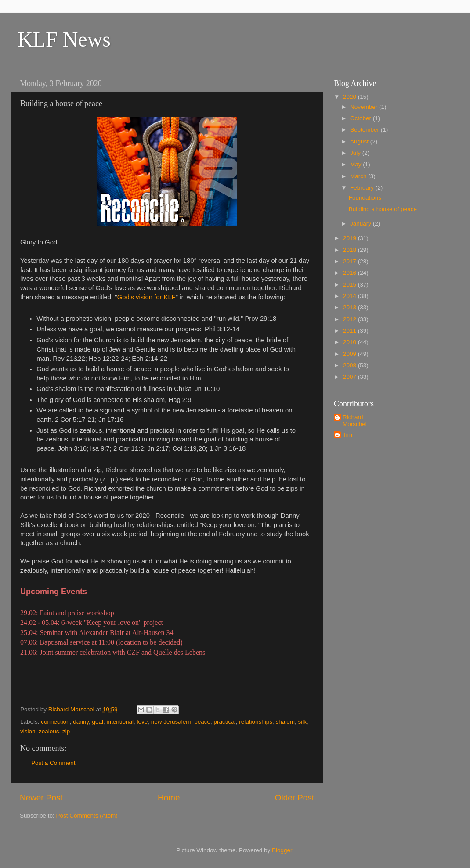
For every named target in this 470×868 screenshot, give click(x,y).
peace (202, 722)
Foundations (365, 198)
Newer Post (41, 798)
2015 (351, 285)
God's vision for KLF (146, 297)
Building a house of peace (383, 209)
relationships (256, 722)
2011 (351, 331)
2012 (351, 319)
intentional (120, 722)
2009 (351, 354)
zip (66, 731)
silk (303, 722)
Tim (347, 435)
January (362, 224)
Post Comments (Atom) (87, 816)
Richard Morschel (355, 421)
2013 (351, 307)
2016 (351, 273)
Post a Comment (53, 763)
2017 (351, 261)
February (363, 188)
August (360, 142)
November (365, 107)
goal (98, 722)
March (359, 176)
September (365, 130)
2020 (351, 97)
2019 (351, 238)
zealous (49, 731)
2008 (351, 365)
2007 (351, 377)
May (356, 164)
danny (81, 722)
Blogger (282, 850)
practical (224, 722)
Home (169, 798)
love (143, 722)
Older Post (295, 798)
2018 (351, 250)
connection (55, 722)
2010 (351, 342)
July (356, 153)
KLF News (64, 39)
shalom (286, 722)
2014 (351, 296)
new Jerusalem (171, 722)
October (362, 118)
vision (28, 731)
